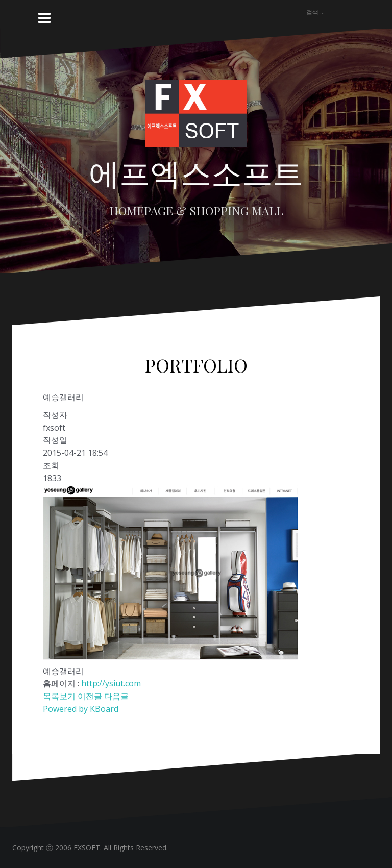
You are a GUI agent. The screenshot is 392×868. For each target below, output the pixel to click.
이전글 (90, 696)
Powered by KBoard (81, 709)
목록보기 (59, 696)
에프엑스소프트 (196, 172)
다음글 (116, 696)
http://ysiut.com (111, 683)
